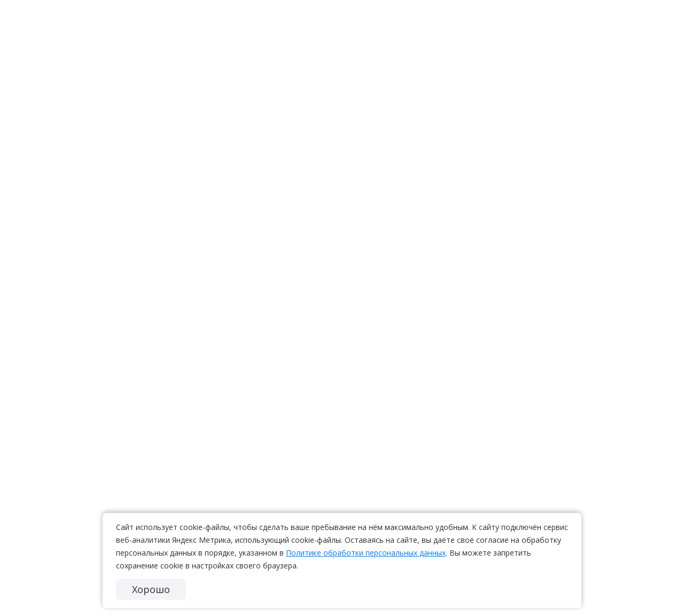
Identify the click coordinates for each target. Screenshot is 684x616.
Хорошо (151, 589)
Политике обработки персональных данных (366, 553)
